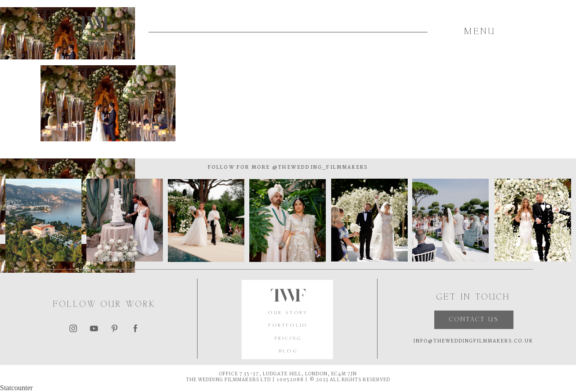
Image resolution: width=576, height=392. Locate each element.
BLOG (288, 351)
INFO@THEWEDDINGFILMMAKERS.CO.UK (473, 341)
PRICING (288, 339)
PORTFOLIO (288, 326)
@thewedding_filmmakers (319, 168)
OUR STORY (288, 313)
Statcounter (16, 388)
